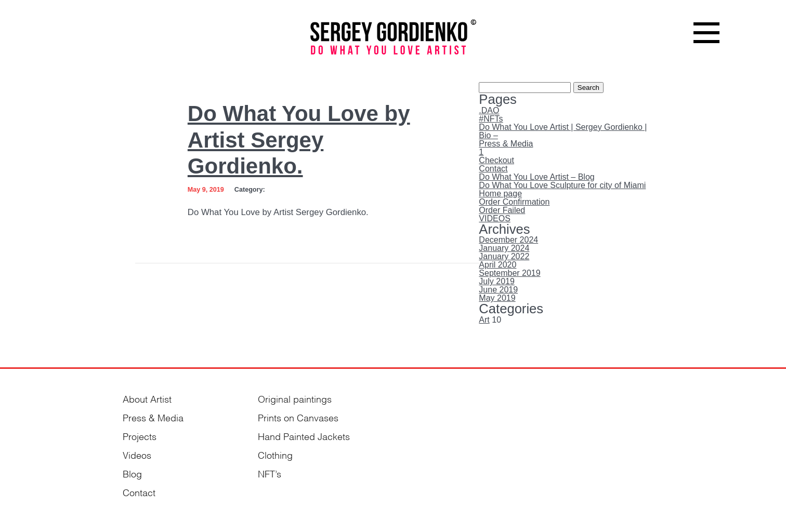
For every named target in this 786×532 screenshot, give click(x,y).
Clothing (275, 454)
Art (484, 320)
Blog (132, 473)
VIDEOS (494, 218)
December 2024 (508, 240)
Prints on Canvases (298, 417)
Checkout (496, 160)
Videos (137, 454)
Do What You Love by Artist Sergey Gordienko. (299, 140)
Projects (140, 436)
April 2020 (497, 265)
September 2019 (509, 273)
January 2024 (504, 248)
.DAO (489, 110)
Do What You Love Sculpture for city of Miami (562, 185)
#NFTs (491, 119)
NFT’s (270, 473)
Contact (493, 169)
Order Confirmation (514, 202)
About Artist (147, 398)
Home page (500, 194)
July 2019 (497, 281)
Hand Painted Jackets (304, 436)
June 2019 (498, 290)
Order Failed (502, 210)
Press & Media (506, 144)
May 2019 (497, 298)
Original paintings (295, 398)
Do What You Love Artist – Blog (536, 177)
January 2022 (504, 256)
